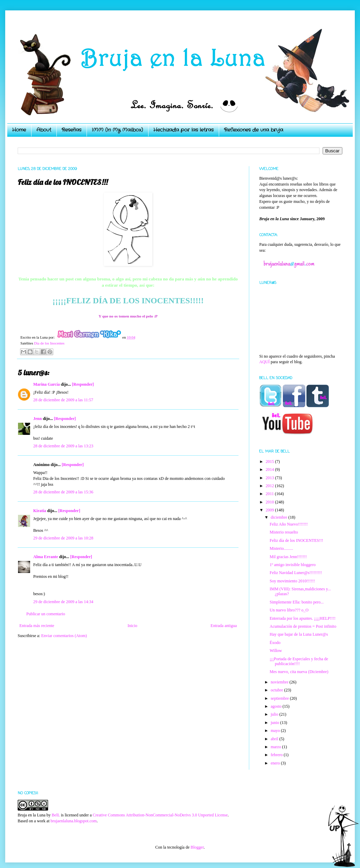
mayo (276, 731)
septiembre (280, 698)
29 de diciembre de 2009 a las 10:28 (63, 538)
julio (275, 714)
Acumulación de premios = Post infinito (303, 626)
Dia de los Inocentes (49, 343)
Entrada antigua (224, 626)
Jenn (38, 419)
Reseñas (71, 130)
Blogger (197, 847)
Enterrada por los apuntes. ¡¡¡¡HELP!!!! (303, 618)
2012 (271, 486)
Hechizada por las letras (183, 130)
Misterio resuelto (284, 532)
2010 (271, 502)
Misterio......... (281, 548)
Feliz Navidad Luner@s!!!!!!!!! (296, 573)
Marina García (47, 384)
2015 (271, 462)
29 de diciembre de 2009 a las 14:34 (63, 602)
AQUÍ (264, 362)
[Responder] (83, 384)
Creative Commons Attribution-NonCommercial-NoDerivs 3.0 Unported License (160, 815)
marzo (276, 747)
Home (19, 130)
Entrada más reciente (37, 626)
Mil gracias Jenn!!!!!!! (288, 557)
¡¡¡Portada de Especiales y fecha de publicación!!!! (299, 661)
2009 (271, 510)
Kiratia (40, 511)
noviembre (280, 682)
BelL (56, 815)
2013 (271, 478)
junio (276, 723)
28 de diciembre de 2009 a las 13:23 (63, 446)
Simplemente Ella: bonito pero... (297, 602)
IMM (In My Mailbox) (117, 130)
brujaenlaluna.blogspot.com (74, 821)
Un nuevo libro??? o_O (289, 610)
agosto (277, 706)
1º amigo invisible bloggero (293, 565)
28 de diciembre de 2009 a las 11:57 (63, 400)
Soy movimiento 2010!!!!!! (292, 581)
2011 (271, 494)
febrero (277, 755)
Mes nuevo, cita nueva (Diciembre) (299, 672)
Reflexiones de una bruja (254, 130)
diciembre (280, 517)
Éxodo (275, 643)
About (44, 130)
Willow (276, 651)
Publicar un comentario (46, 614)
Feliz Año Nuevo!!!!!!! (289, 524)
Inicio (132, 626)
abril (275, 739)
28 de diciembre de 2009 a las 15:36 (63, 492)
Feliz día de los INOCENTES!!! (296, 540)
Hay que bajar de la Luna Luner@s (299, 634)
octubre (277, 690)
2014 (271, 469)
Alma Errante (46, 557)
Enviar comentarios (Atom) (64, 636)
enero (276, 763)
